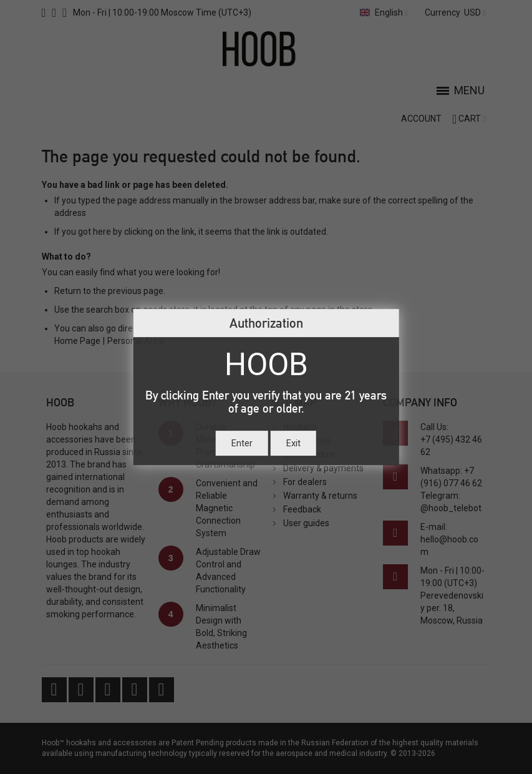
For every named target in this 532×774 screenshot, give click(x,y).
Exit (293, 443)
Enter (242, 443)
